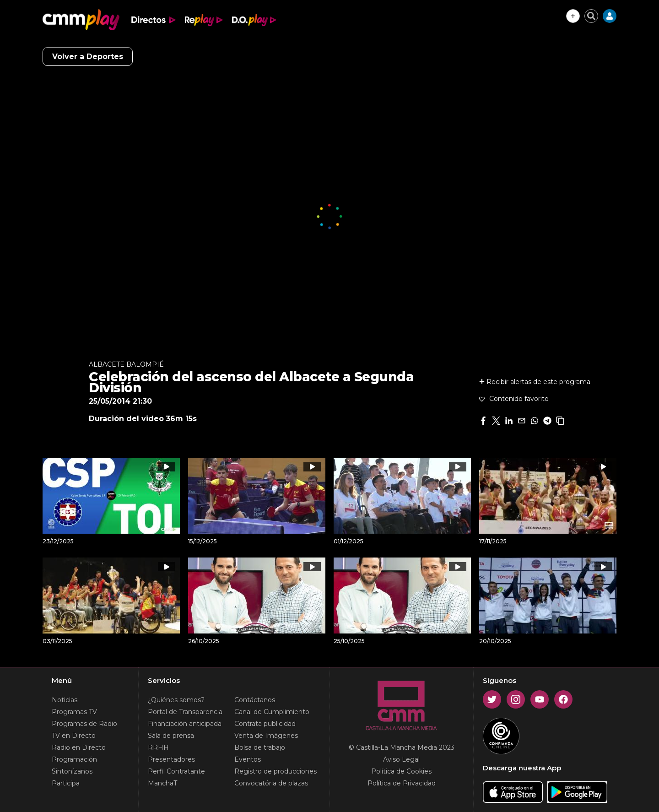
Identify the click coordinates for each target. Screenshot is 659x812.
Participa (66, 783)
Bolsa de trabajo (260, 747)
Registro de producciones (275, 771)
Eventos (248, 759)
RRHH (158, 747)
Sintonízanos (72, 771)
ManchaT (162, 783)
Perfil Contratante (176, 771)
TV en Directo (74, 736)
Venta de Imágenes (266, 736)
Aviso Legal (401, 759)
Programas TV (74, 712)
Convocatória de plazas (271, 783)
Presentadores (171, 759)
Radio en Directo (79, 747)
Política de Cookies (401, 771)
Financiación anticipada (185, 724)
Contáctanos (255, 700)
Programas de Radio (84, 724)
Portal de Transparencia (185, 712)
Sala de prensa (171, 736)
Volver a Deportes (88, 57)
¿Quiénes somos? (176, 700)
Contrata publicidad (265, 724)
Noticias (65, 700)
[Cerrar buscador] (591, 16)
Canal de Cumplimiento (272, 712)
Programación (74, 759)
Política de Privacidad (402, 783)
